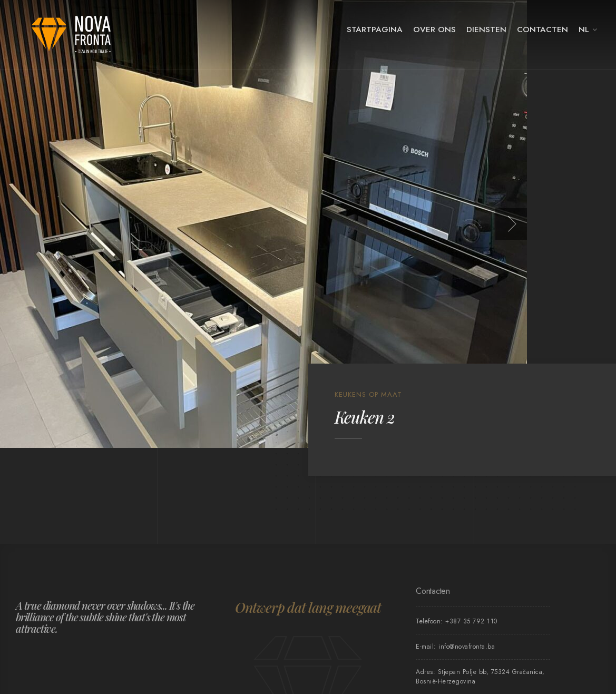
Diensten (486, 30)
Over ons (434, 30)
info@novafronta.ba (467, 647)
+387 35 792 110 (471, 621)
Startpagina (375, 30)
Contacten (542, 30)
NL (584, 30)
